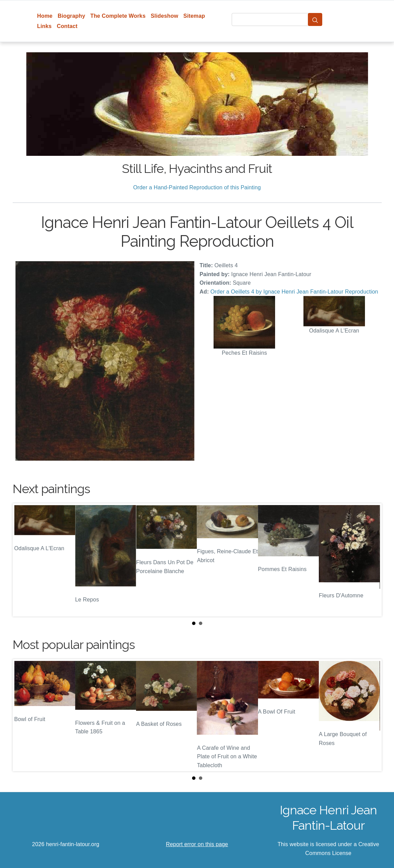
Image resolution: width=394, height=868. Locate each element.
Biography (72, 16)
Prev (23, 560)
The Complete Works (118, 16)
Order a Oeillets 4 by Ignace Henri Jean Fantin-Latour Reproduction (294, 292)
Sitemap (194, 16)
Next (371, 560)
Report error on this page (197, 844)
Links (45, 26)
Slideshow (165, 16)
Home (45, 16)
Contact (67, 26)
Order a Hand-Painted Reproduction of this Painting (197, 187)
